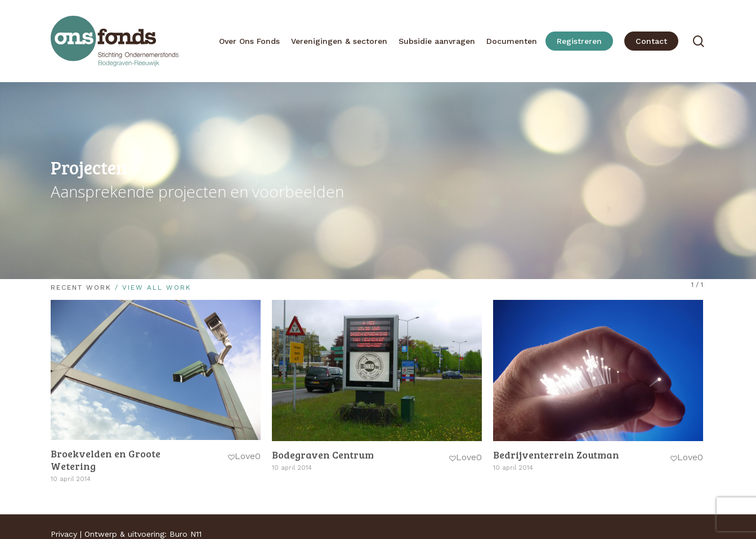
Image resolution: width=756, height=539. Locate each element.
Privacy (64, 534)
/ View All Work (151, 288)
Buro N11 (185, 534)
